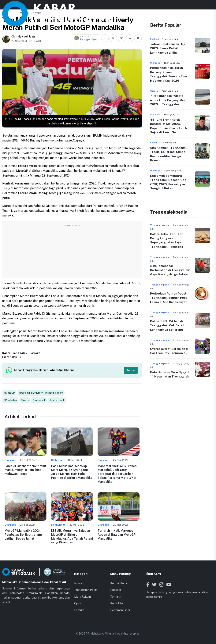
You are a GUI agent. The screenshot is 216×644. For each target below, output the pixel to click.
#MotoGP (9, 393)
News (77, 7)
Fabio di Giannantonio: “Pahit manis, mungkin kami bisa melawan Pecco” (25, 470)
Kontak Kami (119, 583)
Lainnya (146, 7)
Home (23, 13)
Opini (77, 604)
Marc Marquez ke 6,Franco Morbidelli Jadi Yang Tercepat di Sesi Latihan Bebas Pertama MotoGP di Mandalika (117, 474)
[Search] (197, 7)
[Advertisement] (72, 252)
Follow (131, 370)
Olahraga (36, 13)
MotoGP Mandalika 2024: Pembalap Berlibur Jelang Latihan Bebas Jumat (23, 535)
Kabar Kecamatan (101, 7)
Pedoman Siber (120, 610)
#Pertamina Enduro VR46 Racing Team (41, 393)
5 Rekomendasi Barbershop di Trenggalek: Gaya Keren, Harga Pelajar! (170, 270)
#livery (25, 401)
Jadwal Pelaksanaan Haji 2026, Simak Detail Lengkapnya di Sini (168, 48)
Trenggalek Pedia (86, 590)
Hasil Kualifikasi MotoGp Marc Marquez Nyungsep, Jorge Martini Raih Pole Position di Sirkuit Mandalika (72, 472)
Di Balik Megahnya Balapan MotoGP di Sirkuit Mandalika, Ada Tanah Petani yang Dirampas (72, 537)
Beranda (61, 7)
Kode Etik (117, 604)
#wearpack (39, 401)
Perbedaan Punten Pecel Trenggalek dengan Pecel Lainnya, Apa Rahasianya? (169, 298)
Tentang (116, 597)
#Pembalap (10, 401)
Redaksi (115, 590)
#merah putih (57, 401)
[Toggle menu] (210, 7)
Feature (79, 610)
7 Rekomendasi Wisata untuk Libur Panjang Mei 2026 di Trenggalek (168, 100)
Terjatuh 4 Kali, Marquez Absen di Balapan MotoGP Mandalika (117, 535)
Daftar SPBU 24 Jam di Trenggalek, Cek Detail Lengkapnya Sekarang (167, 325)
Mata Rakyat (83, 597)
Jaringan (127, 7)
